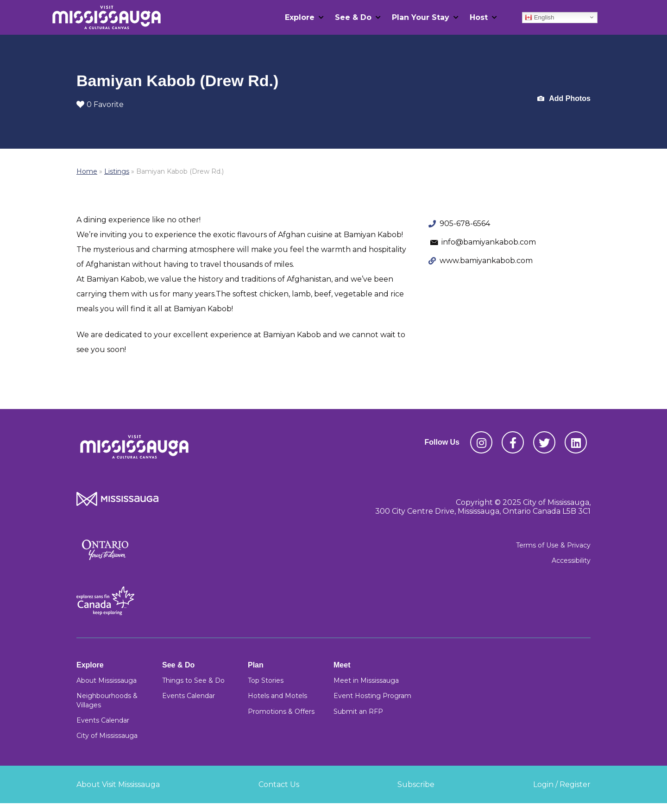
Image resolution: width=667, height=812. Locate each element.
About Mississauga (107, 680)
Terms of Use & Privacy (553, 545)
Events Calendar (103, 720)
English (539, 17)
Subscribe (416, 784)
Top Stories (266, 680)
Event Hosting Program (372, 696)
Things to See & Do (193, 680)
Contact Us (279, 784)
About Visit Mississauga (118, 784)
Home (87, 171)
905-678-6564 (465, 223)
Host (479, 17)
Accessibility (571, 560)
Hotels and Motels (277, 696)
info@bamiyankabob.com (489, 242)
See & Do (353, 17)
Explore (300, 17)
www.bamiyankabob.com (486, 261)
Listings (117, 171)
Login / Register (562, 784)
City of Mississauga (107, 736)
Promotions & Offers (281, 711)
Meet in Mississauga (366, 680)
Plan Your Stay (421, 17)
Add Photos (564, 99)
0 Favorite (100, 104)
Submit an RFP (358, 711)
